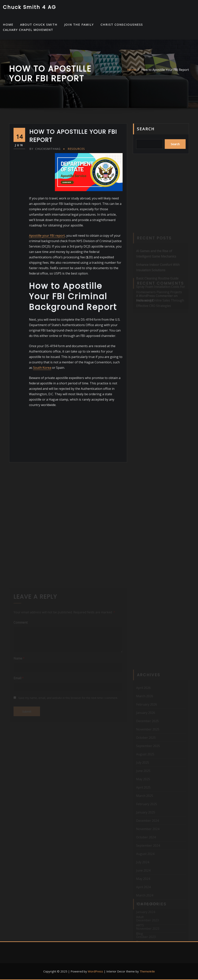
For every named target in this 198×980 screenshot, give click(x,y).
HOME (8, 25)
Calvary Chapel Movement (28, 30)
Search (146, 129)
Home (132, 70)
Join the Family (79, 25)
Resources (76, 149)
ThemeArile (147, 971)
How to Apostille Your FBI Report (165, 70)
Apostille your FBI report (47, 236)
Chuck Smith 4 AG (29, 7)
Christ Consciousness (122, 25)
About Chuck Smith (39, 25)
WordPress (95, 971)
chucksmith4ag (45, 149)
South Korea (42, 368)
